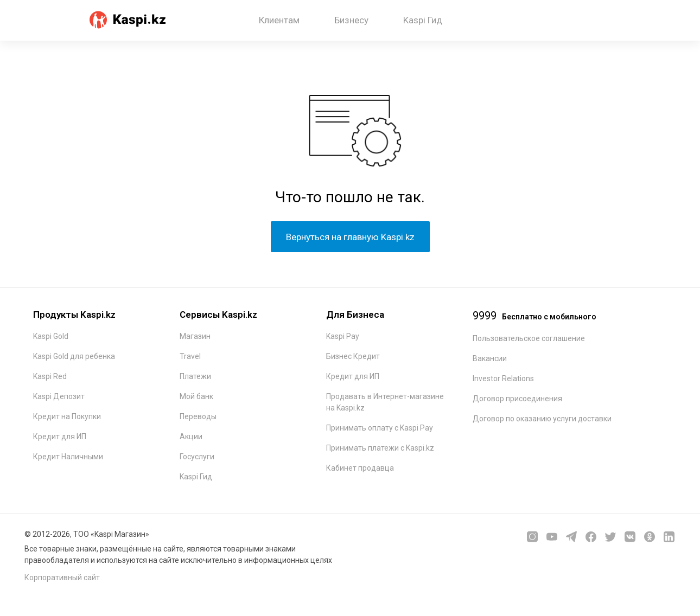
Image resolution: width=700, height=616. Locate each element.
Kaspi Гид (423, 20)
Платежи (195, 376)
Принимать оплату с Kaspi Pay (380, 428)
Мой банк (196, 396)
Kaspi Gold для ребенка (74, 356)
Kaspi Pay (343, 336)
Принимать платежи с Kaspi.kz (380, 448)
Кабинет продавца (360, 468)
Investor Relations (503, 378)
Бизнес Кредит (353, 356)
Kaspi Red (50, 376)
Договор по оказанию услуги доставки (542, 419)
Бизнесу (351, 20)
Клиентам (279, 20)
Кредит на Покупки (67, 416)
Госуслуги (197, 457)
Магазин (195, 336)
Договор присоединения (517, 399)
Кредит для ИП (60, 437)
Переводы (198, 416)
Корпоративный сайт (62, 578)
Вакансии (490, 358)
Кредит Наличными (68, 457)
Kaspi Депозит (59, 396)
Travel (190, 356)
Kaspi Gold (51, 336)
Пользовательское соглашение (529, 338)
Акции (191, 437)
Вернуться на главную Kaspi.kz (350, 237)
